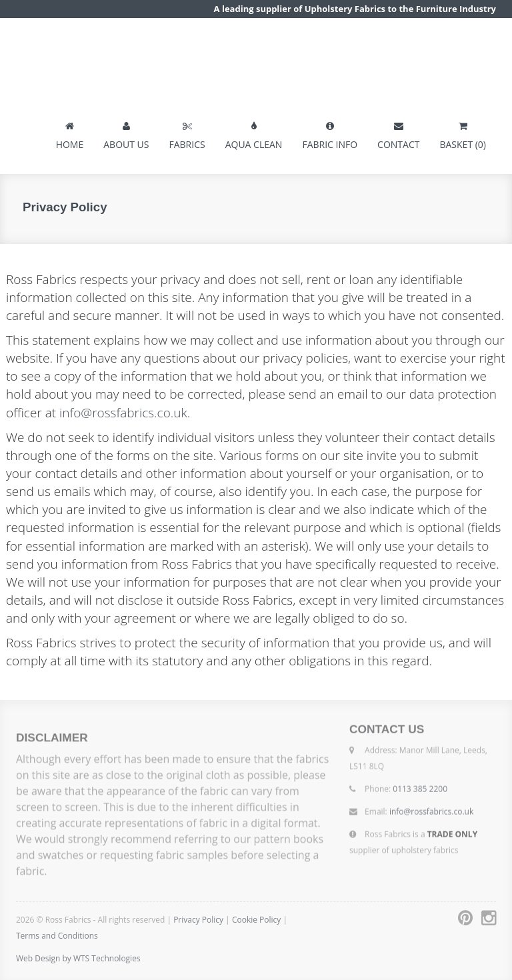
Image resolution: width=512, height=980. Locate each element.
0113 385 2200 (420, 786)
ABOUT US (126, 133)
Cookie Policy (258, 920)
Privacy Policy (198, 920)
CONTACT (398, 133)
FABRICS (187, 133)
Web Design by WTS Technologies (78, 958)
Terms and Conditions (57, 936)
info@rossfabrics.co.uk (123, 413)
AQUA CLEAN (254, 133)
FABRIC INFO (330, 133)
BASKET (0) (463, 133)
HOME (70, 133)
